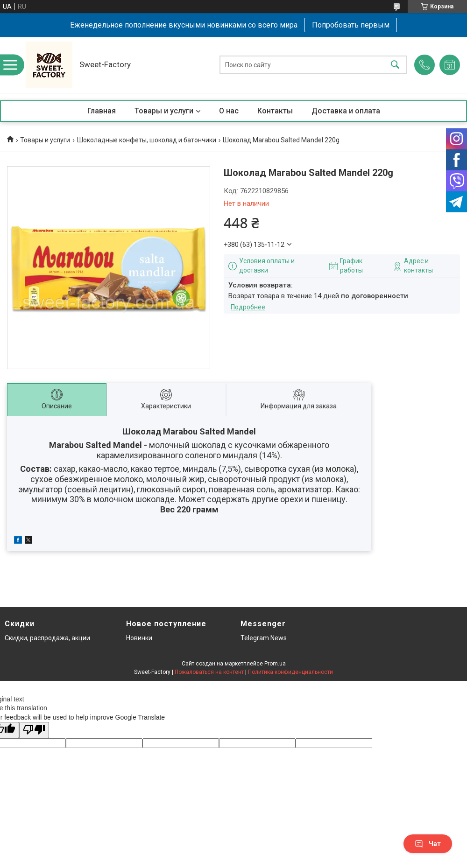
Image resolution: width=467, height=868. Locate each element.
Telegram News (264, 638)
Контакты (275, 111)
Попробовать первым (351, 25)
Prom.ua (275, 664)
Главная (102, 111)
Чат (428, 844)
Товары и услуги (164, 111)
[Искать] (395, 65)
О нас (229, 111)
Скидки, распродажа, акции (47, 638)
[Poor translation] (34, 730)
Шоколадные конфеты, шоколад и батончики (147, 140)
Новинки (139, 638)
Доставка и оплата (346, 111)
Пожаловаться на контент (209, 672)
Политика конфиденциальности (290, 672)
